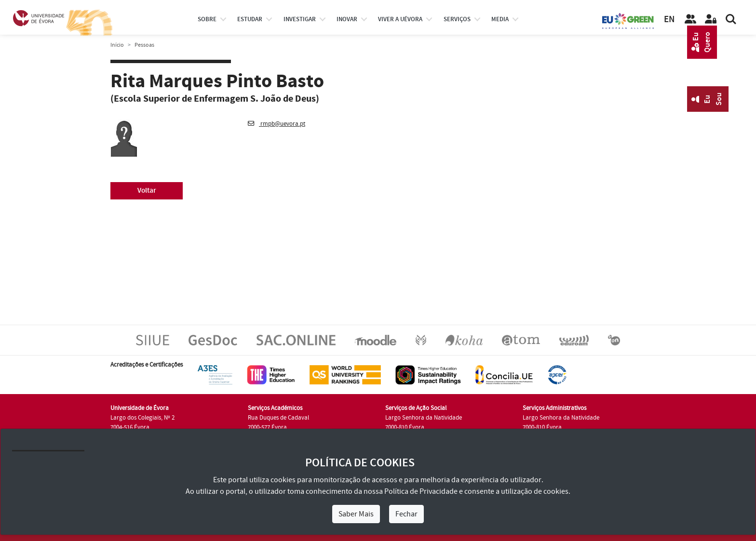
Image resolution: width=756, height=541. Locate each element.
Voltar (147, 191)
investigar (300, 19)
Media (500, 19)
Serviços (457, 19)
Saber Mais (356, 514)
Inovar (347, 19)
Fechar (406, 514)
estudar (250, 19)
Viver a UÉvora (400, 19)
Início (117, 45)
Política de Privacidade (421, 491)
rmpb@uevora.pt (277, 124)
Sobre (207, 19)
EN (669, 20)
